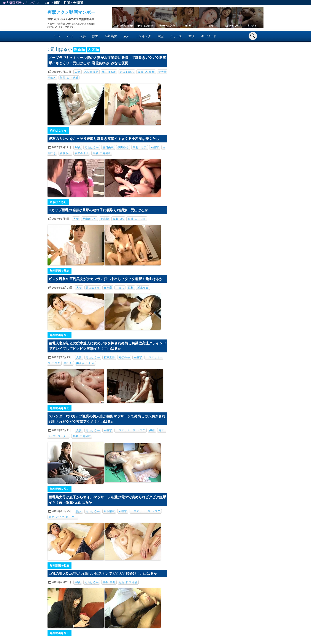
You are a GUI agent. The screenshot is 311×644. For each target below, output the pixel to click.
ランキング (143, 36)
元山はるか (109, 72)
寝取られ (65, 153)
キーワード (209, 36)
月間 (67, 3)
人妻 (83, 36)
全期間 (78, 3)
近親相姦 (143, 288)
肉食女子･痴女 (85, 363)
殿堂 (160, 36)
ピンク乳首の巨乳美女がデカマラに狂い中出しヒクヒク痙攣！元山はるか (106, 279)
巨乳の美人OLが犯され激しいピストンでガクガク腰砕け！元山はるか (103, 574)
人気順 (93, 50)
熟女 (95, 36)
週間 (57, 3)
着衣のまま (82, 153)
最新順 (79, 50)
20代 (70, 36)
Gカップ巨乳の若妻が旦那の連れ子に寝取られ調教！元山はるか (98, 210)
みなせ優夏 (91, 72)
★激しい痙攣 (146, 72)
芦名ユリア (140, 147)
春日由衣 (108, 147)
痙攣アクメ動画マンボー (71, 12)
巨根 (131, 288)
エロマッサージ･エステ (131, 430)
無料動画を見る (60, 271)
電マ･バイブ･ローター (63, 517)
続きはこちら (58, 130)
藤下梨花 (109, 511)
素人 (126, 36)
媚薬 (152, 430)
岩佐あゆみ (127, 72)
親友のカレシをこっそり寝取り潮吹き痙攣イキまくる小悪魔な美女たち (104, 139)
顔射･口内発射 (69, 78)
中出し (120, 288)
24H (48, 3)
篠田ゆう (123, 147)
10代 (57, 36)
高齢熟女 (111, 36)
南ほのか (124, 357)
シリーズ (176, 36)
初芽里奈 (109, 357)
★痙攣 (155, 147)
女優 (192, 36)
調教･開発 (109, 582)
